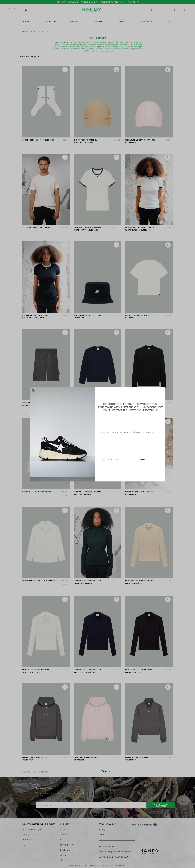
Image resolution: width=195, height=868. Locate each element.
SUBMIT (143, 460)
